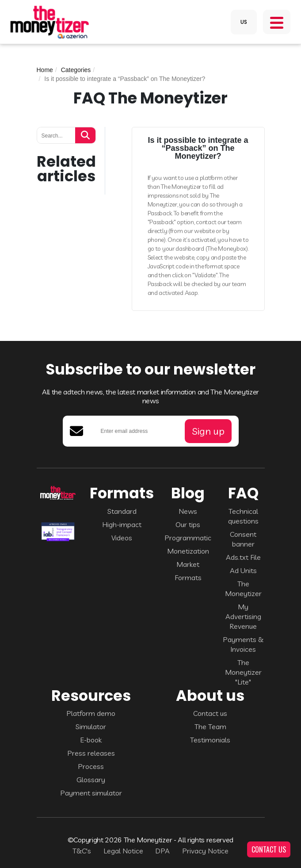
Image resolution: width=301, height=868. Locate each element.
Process (91, 766)
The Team (210, 727)
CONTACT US (269, 849)
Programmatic (188, 538)
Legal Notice (123, 851)
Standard (122, 511)
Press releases (91, 753)
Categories (76, 70)
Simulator (91, 727)
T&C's (82, 851)
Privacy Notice (205, 851)
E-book (91, 740)
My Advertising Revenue (243, 616)
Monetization (188, 551)
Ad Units (243, 570)
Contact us (210, 713)
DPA (162, 851)
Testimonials (210, 740)
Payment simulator (91, 793)
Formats (188, 577)
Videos (122, 538)
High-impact (122, 524)
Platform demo (91, 713)
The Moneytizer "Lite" (243, 672)
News (188, 511)
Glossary (91, 780)
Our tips (188, 524)
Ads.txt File (243, 557)
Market (188, 564)
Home (45, 70)
